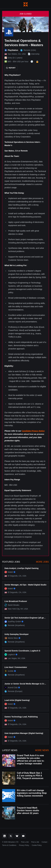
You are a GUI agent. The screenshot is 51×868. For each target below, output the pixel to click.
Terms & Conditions (9, 845)
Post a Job (35, 842)
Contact (44, 842)
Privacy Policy (24, 845)
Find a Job (25, 842)
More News (42, 750)
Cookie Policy (37, 845)
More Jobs (42, 562)
